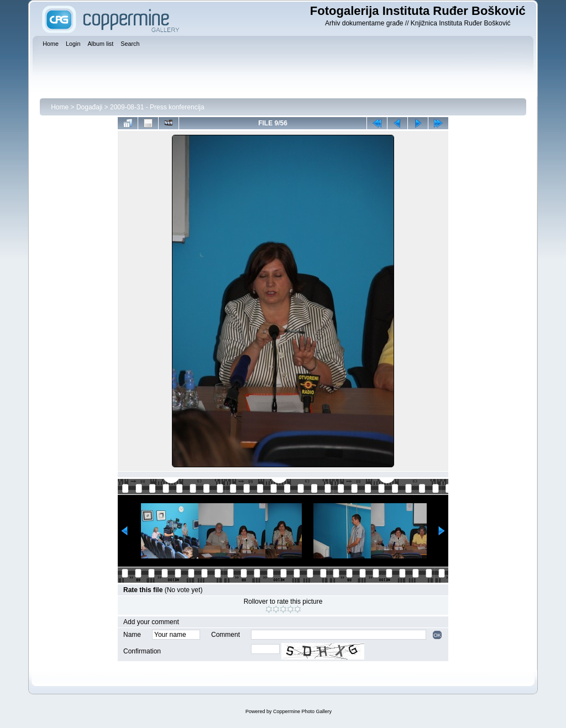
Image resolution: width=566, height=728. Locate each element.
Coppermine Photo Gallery (302, 711)
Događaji (89, 107)
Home (60, 107)
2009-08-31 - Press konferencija (157, 107)
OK (437, 635)
